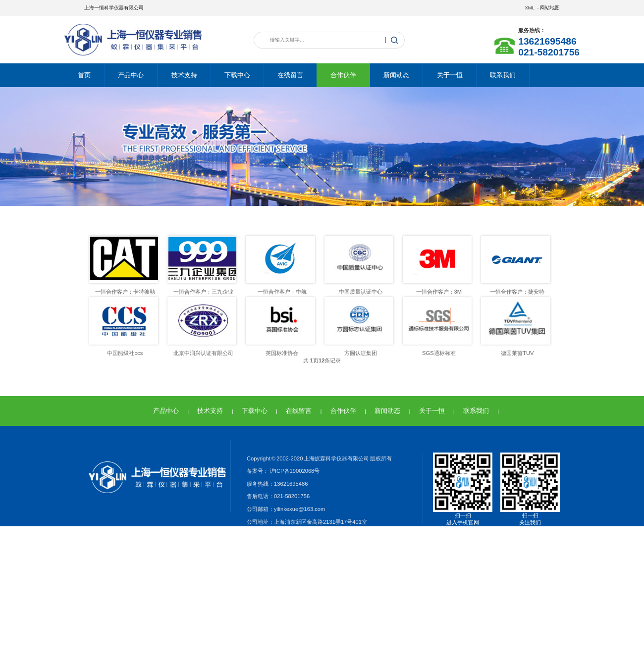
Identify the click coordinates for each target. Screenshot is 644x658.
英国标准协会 (282, 353)
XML (529, 8)
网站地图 (550, 8)
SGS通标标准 (439, 353)
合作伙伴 (343, 75)
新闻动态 (396, 75)
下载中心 (237, 75)
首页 (84, 75)
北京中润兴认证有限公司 (203, 353)
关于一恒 (450, 75)
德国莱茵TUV (517, 353)
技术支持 (184, 75)
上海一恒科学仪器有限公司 (114, 8)
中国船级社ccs (125, 353)
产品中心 (131, 75)
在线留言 (290, 75)
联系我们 (503, 75)
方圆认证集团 (361, 353)
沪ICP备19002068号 (294, 471)
